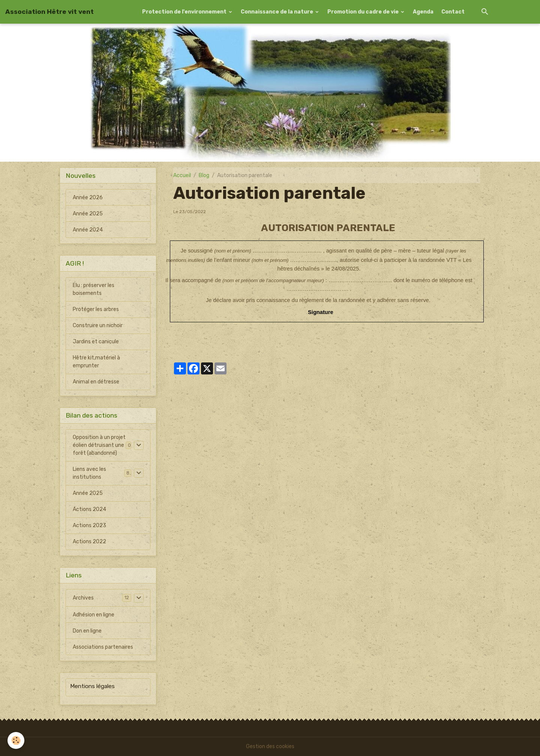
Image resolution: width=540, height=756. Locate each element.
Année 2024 (88, 230)
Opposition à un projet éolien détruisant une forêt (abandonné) (99, 445)
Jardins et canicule (96, 342)
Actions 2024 (89, 509)
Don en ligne (87, 631)
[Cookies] (16, 740)
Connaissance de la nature (277, 12)
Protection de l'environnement (185, 12)
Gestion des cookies (270, 746)
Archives (83, 598)
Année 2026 (88, 198)
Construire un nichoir (98, 325)
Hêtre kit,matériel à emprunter (96, 362)
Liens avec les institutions (89, 473)
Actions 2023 (89, 525)
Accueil (182, 175)
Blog (204, 175)
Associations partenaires (103, 647)
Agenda (423, 12)
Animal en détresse (96, 382)
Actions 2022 (89, 542)
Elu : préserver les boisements (94, 289)
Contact (453, 12)
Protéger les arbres (96, 309)
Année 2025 (88, 214)
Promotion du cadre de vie (364, 12)
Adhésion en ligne (94, 615)
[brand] (49, 12)
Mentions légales (92, 686)
